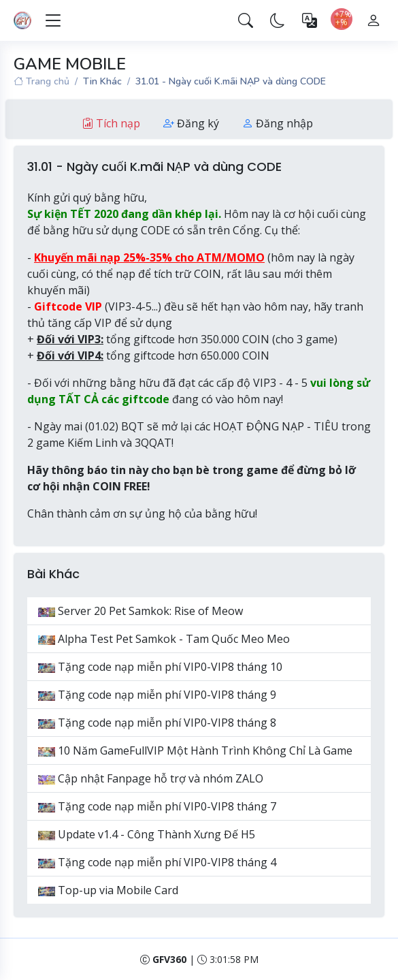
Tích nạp (111, 123)
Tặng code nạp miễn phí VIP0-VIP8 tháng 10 (160, 667)
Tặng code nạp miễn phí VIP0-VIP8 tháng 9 (157, 695)
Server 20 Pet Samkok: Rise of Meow (140, 611)
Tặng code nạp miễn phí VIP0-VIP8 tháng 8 (157, 723)
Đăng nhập (278, 123)
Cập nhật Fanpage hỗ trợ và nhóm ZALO (151, 778)
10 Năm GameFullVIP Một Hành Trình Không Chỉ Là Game (195, 750)
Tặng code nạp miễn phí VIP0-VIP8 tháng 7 (157, 806)
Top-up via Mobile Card (108, 890)
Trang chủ (42, 81)
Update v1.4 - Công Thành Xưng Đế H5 (147, 834)
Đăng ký (191, 123)
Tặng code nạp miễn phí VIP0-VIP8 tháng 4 (157, 862)
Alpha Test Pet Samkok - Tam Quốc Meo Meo (164, 639)
